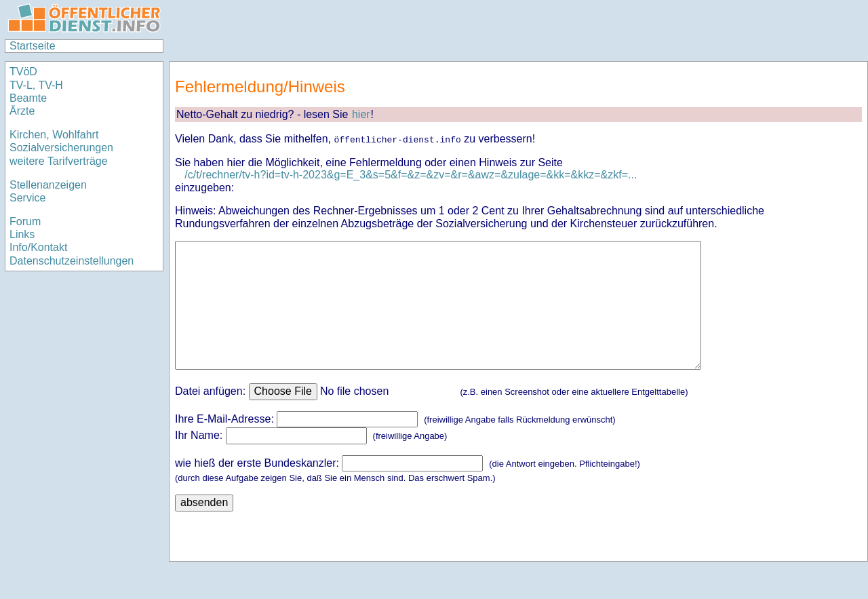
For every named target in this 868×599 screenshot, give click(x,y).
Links (22, 234)
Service (27, 198)
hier (361, 114)
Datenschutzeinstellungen (72, 261)
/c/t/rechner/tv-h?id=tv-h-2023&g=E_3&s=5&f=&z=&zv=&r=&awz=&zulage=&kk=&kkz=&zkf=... (411, 175)
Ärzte (22, 111)
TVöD (23, 72)
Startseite (33, 46)
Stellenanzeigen (48, 185)
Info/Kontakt (38, 247)
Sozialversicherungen (61, 148)
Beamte (28, 98)
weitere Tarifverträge (59, 161)
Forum (25, 221)
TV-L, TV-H (36, 85)
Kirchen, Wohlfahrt (54, 135)
